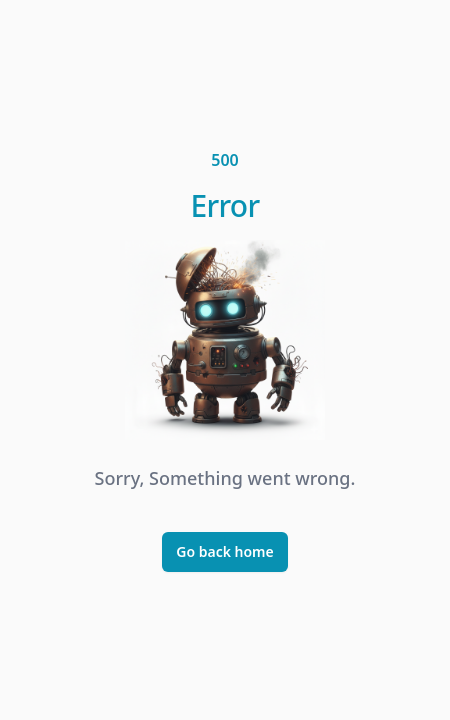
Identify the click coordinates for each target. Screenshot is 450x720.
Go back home (225, 551)
